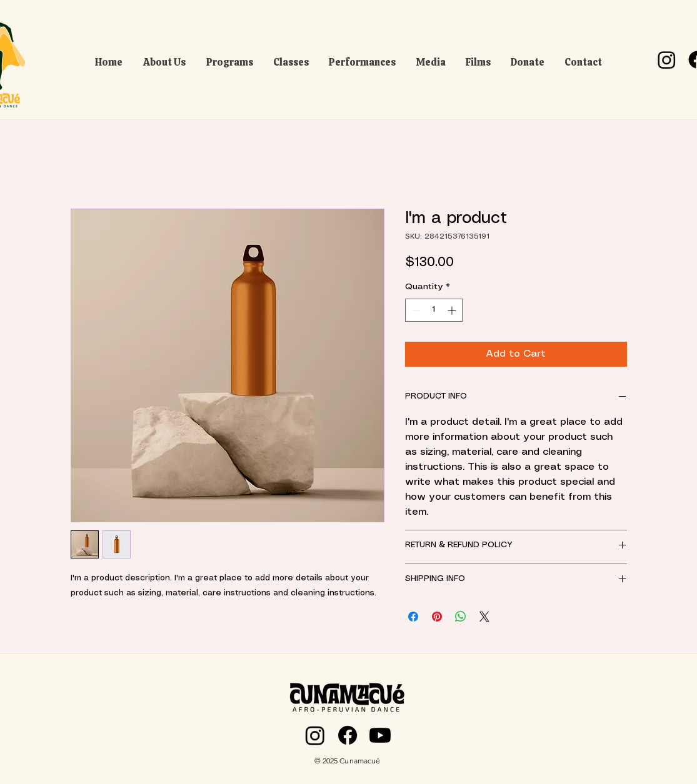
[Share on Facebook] (413, 617)
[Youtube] (380, 735)
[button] (165, 60)
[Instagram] (667, 60)
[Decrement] (415, 310)
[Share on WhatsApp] (461, 617)
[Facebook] (348, 735)
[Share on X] (484, 617)
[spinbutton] (434, 310)
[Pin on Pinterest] (437, 617)
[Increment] (453, 310)
